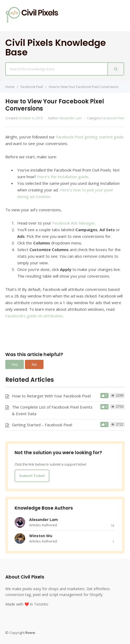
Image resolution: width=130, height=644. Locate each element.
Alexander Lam (70, 118)
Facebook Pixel (113, 118)
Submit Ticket (32, 476)
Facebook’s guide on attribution (34, 316)
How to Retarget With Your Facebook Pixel (51, 396)
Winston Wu (41, 536)
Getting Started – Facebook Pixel (42, 425)
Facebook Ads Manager (74, 223)
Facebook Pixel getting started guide (90, 137)
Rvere (30, 633)
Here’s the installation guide (63, 177)
